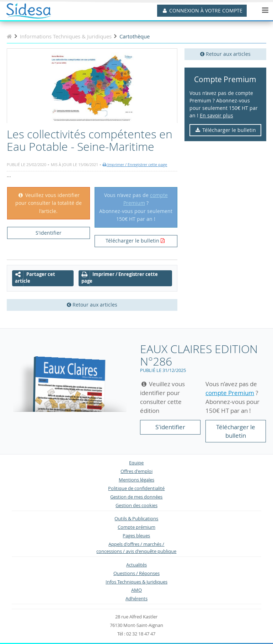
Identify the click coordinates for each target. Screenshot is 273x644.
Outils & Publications (136, 519)
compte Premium (230, 393)
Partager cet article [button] (35, 278)
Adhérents (136, 599)
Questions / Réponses (136, 573)
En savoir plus (216, 115)
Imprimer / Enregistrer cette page (135, 164)
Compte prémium (136, 527)
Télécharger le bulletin (225, 130)
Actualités (136, 565)
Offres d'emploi (136, 471)
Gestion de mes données (136, 497)
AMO (136, 590)
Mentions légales (136, 480)
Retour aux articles (225, 54)
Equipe (136, 463)
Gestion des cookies (136, 505)
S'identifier (49, 233)
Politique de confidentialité (136, 488)
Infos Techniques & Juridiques (136, 582)
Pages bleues (136, 536)
